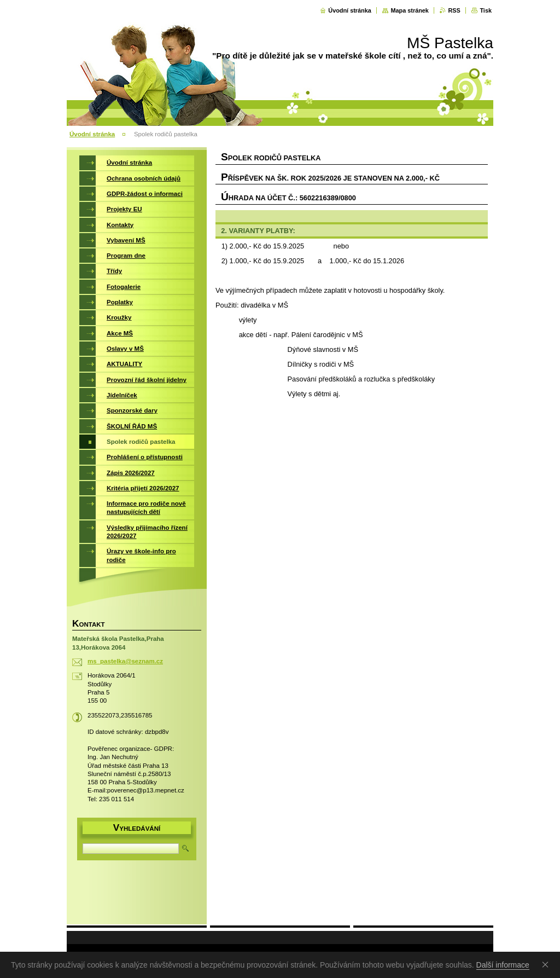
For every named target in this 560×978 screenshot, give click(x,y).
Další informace (503, 965)
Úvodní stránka (350, 10)
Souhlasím (547, 964)
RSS (454, 10)
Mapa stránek (410, 10)
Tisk (486, 10)
